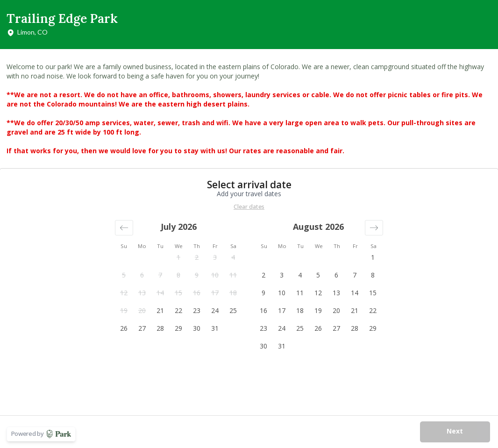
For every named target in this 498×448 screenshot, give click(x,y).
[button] (124, 228)
